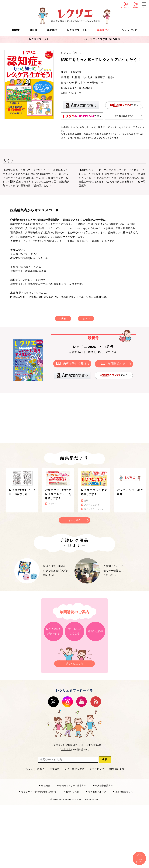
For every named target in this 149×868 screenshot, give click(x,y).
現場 (86, 501)
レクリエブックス (77, 30)
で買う (124, 105)
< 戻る (63, 319)
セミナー (52, 504)
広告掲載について (124, 792)
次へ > (86, 319)
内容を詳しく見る (75, 364)
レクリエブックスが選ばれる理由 (101, 39)
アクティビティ (92, 505)
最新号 (33, 30)
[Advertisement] (49, 418)
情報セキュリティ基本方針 (73, 786)
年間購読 (136, 7)
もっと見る (74, 520)
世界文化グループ (97, 792)
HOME (16, 30)
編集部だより (104, 30)
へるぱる (66, 749)
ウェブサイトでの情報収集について (39, 792)
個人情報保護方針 (104, 786)
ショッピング (129, 30)
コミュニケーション (94, 509)
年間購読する (117, 364)
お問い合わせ (72, 792)
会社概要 (46, 786)
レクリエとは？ (126, 7)
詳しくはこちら (74, 663)
